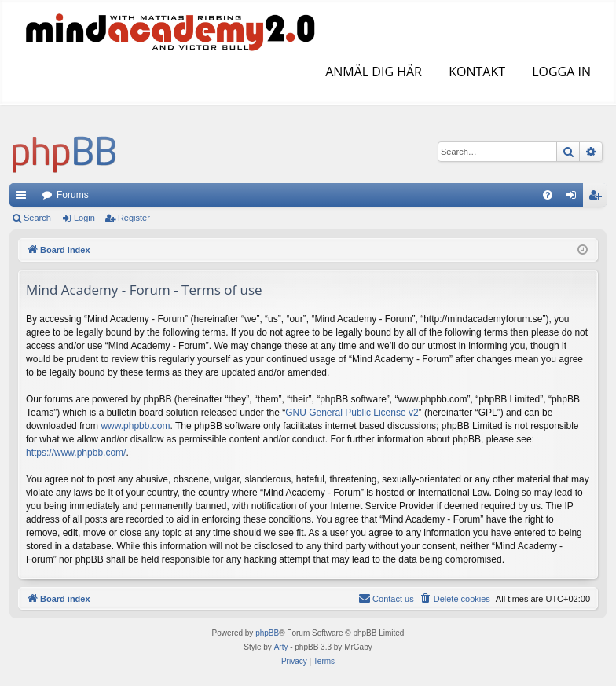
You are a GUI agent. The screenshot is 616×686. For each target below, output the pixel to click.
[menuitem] (548, 195)
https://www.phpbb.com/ (76, 453)
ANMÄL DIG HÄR (372, 72)
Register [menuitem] (598, 198)
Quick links (24, 198)
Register (134, 218)
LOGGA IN (560, 72)
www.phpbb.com (135, 426)
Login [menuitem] (575, 198)
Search (37, 218)
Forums (73, 195)
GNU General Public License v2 (352, 413)
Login (84, 218)
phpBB (267, 633)
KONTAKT (475, 72)
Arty (281, 647)
